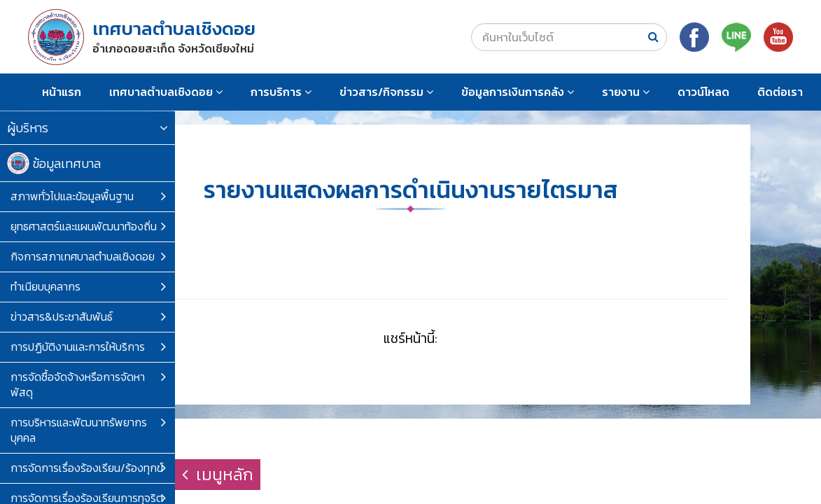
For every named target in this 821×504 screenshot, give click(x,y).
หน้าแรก (62, 92)
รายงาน (626, 92)
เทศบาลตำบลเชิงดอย (166, 92)
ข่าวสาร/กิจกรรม (386, 92)
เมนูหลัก (218, 474)
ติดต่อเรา (780, 92)
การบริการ (281, 92)
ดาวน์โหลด (703, 92)
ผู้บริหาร (87, 128)
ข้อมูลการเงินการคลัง (518, 92)
